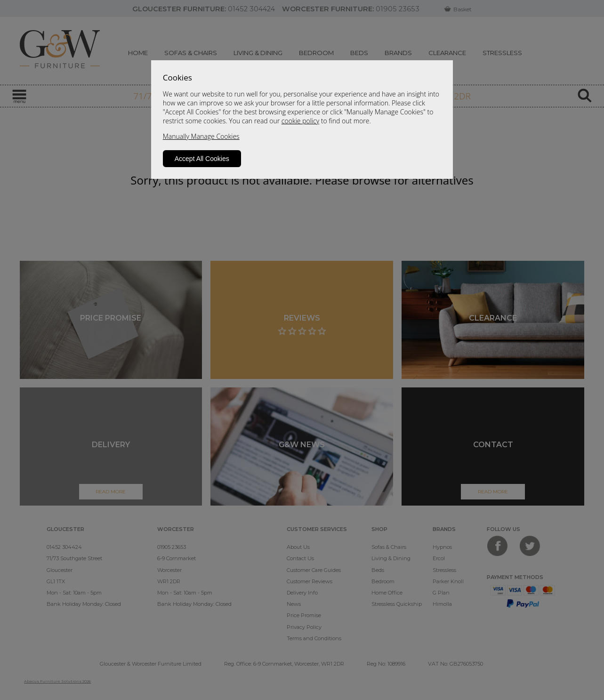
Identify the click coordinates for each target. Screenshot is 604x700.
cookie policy (300, 121)
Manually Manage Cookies (201, 136)
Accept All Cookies (202, 159)
